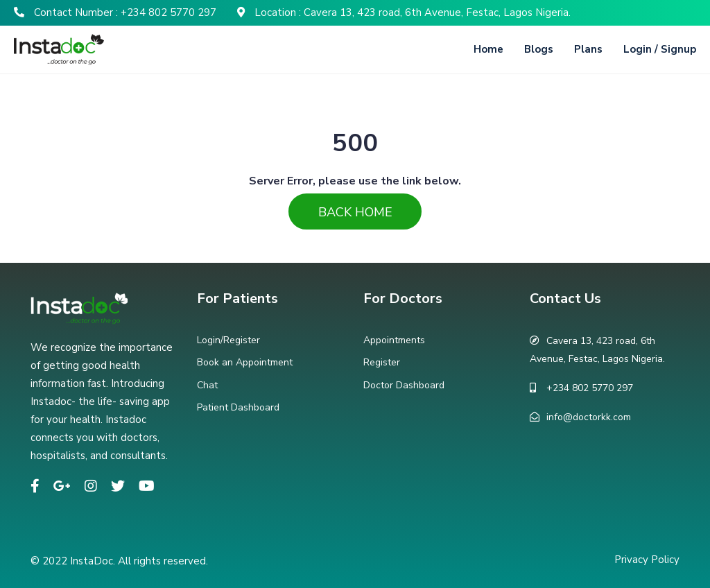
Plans (588, 49)
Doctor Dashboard (404, 385)
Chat (207, 385)
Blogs (539, 49)
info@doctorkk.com (589, 417)
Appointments (394, 340)
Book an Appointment (245, 362)
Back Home (355, 212)
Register (382, 362)
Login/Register (228, 340)
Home (488, 49)
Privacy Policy (647, 560)
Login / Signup (660, 49)
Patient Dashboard (238, 407)
